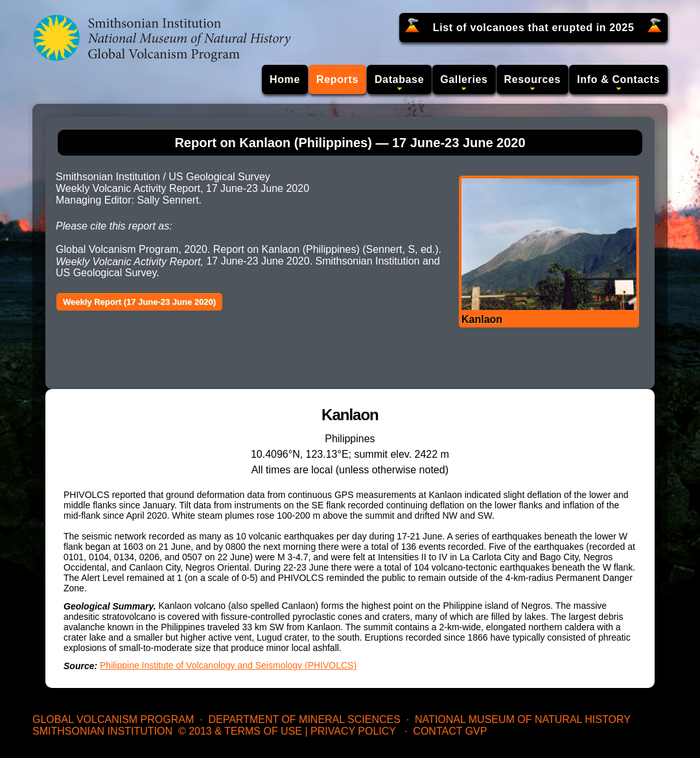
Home (285, 79)
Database (399, 79)
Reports (337, 79)
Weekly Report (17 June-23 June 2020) (139, 302)
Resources (533, 79)
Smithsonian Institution (102, 731)
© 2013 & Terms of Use (240, 731)
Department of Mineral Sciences (304, 719)
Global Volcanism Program (113, 719)
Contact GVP (450, 731)
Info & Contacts (618, 79)
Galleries (464, 79)
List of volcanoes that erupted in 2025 (534, 28)
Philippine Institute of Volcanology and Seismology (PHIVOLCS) (228, 665)
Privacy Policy (353, 731)
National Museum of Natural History (523, 719)
